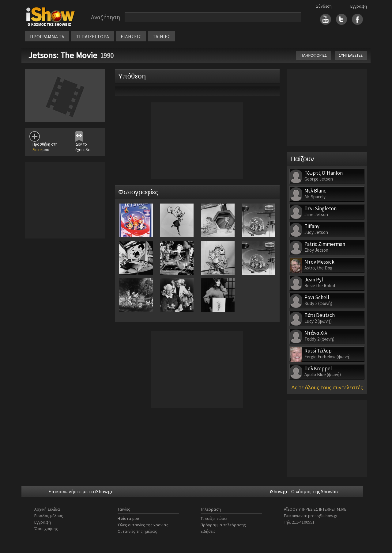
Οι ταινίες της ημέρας (137, 531)
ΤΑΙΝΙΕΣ (162, 36)
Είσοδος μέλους (49, 516)
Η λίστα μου (128, 518)
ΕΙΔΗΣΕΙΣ (131, 36)
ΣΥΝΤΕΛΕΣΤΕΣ (351, 55)
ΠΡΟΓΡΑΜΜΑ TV (47, 36)
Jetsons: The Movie (63, 55)
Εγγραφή (359, 6)
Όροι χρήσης (46, 528)
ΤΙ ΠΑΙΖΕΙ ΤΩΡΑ (92, 36)
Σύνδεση (324, 6)
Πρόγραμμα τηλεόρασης (223, 525)
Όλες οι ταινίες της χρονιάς (143, 525)
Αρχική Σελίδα (47, 509)
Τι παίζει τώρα (214, 518)
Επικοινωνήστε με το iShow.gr (81, 491)
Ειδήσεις (208, 531)
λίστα (37, 150)
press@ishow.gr (323, 516)
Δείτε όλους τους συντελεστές (327, 387)
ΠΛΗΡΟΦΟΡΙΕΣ (314, 55)
